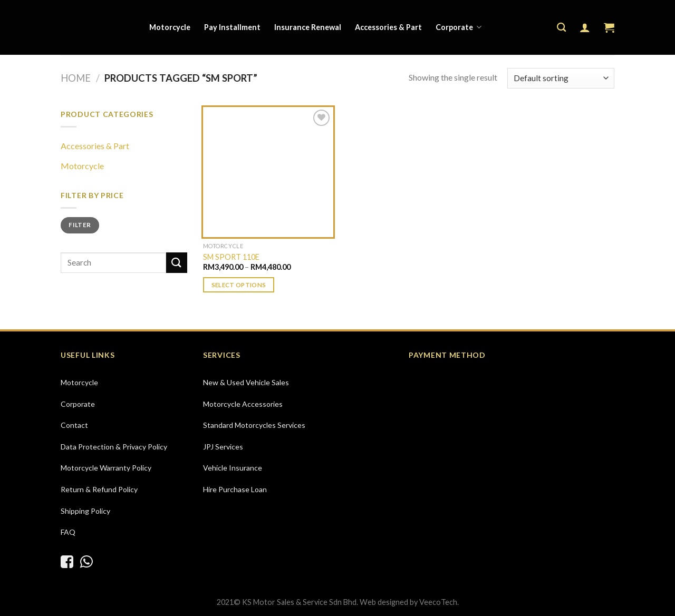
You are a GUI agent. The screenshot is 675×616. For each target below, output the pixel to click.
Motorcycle (170, 27)
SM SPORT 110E (231, 257)
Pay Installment (232, 27)
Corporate (459, 27)
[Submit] (177, 263)
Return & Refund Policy (99, 489)
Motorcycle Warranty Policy (106, 468)
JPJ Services (223, 447)
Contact (74, 425)
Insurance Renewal (308, 27)
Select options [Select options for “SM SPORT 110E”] (239, 285)
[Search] (561, 28)
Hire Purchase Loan (235, 489)
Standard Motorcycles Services (254, 425)
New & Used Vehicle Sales (246, 382)
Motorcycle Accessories (243, 404)
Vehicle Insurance (233, 468)
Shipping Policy (85, 511)
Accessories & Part (388, 27)
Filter (80, 225)
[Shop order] (561, 78)
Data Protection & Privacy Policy (114, 447)
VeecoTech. (439, 602)
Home (76, 78)
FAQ (68, 532)
